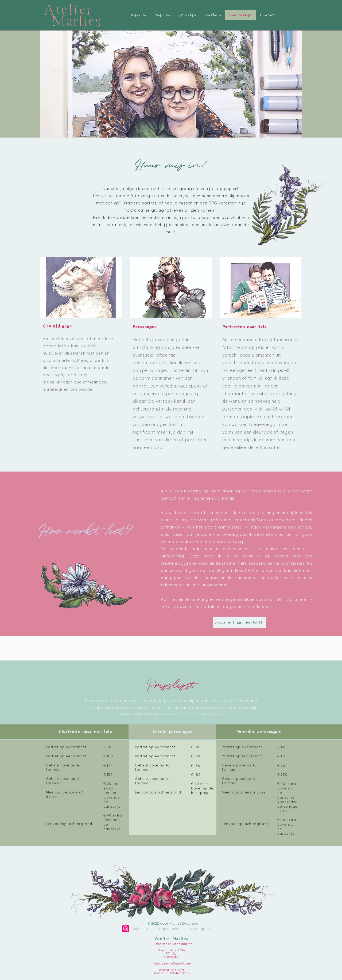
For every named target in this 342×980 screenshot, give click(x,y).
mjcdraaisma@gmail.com (172, 963)
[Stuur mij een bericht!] (239, 622)
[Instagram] (126, 929)
